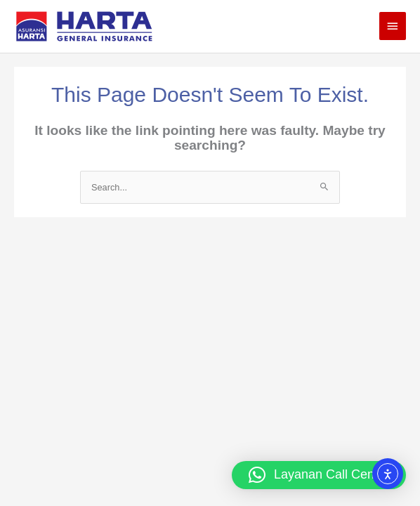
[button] (319, 475)
